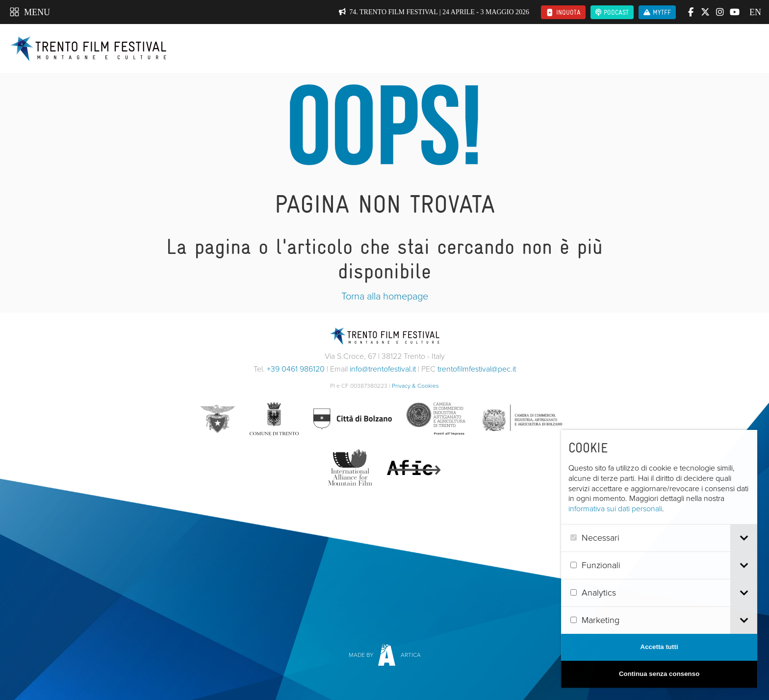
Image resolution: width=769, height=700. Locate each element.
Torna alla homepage (385, 296)
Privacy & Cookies (415, 386)
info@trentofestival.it (383, 369)
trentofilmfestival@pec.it (477, 369)
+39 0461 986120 (296, 369)
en (754, 12)
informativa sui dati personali (630, 509)
